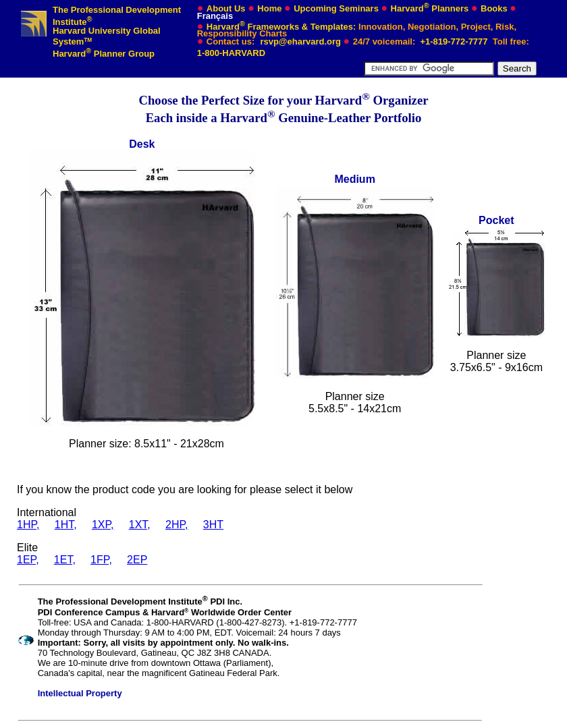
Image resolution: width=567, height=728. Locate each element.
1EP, (28, 560)
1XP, (103, 525)
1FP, (101, 560)
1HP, (28, 525)
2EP (137, 560)
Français (215, 16)
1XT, (140, 525)
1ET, (65, 560)
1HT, (66, 525)
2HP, (177, 525)
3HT (213, 525)
